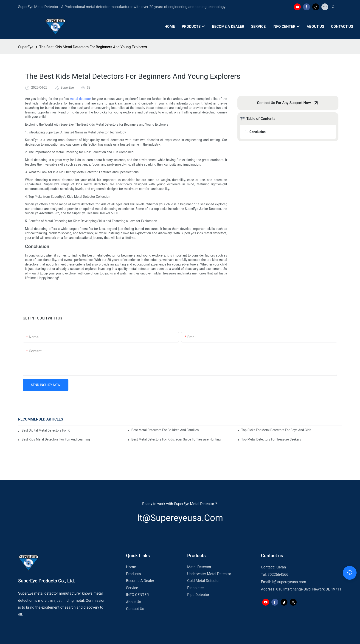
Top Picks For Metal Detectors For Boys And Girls (276, 430)
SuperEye (26, 47)
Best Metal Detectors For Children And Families (165, 430)
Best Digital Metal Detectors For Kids (46, 430)
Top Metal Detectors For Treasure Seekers (271, 439)
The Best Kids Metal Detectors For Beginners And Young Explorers (93, 47)
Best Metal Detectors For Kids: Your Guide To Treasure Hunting (176, 439)
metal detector (80, 99)
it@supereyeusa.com (180, 518)
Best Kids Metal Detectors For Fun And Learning (56, 439)
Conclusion (258, 132)
